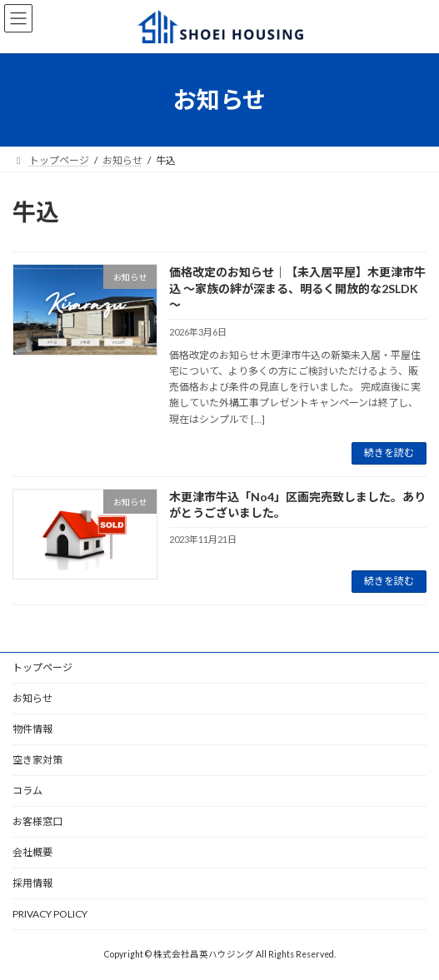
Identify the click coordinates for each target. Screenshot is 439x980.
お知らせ (32, 698)
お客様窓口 (37, 821)
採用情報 (32, 883)
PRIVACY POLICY (50, 914)
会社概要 (32, 852)
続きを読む (389, 453)
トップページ (42, 667)
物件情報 (32, 729)
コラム (27, 791)
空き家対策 (37, 760)
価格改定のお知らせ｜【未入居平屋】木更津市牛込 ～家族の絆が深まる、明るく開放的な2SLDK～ (297, 288)
